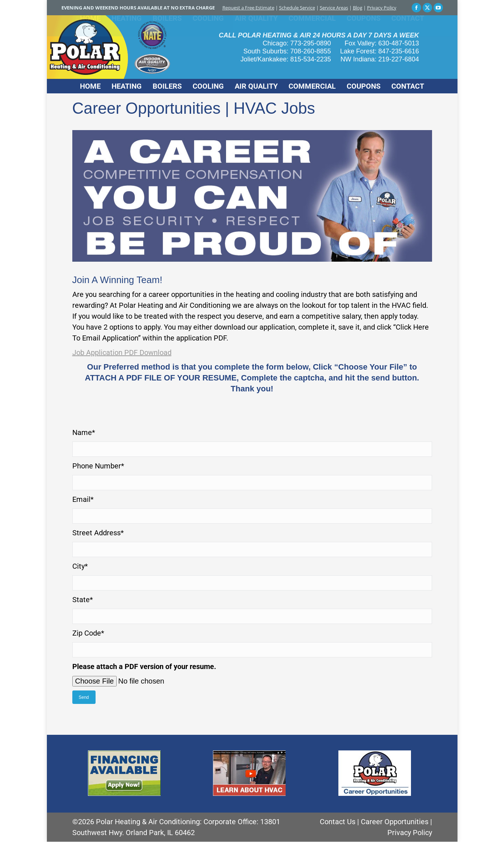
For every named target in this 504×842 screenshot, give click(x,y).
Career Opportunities (395, 822)
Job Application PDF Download (122, 352)
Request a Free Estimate (248, 8)
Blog (358, 8)
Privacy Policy (382, 8)
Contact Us (338, 822)
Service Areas (334, 8)
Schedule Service (297, 8)
